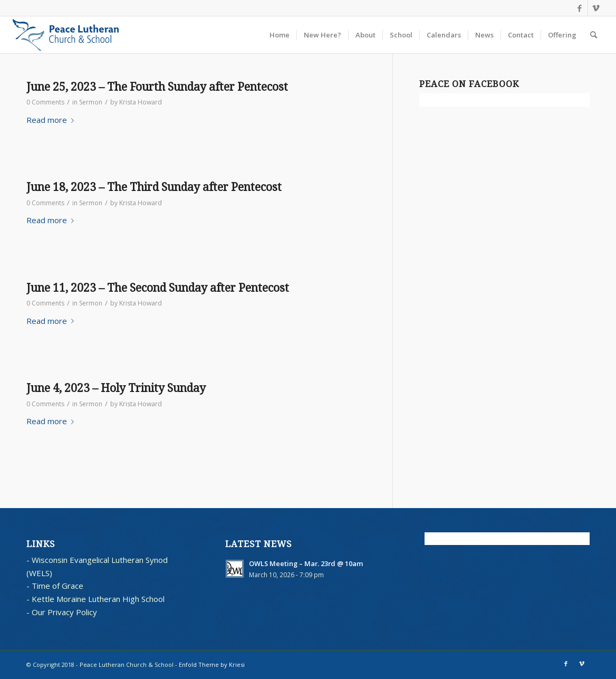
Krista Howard (141, 102)
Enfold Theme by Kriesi (212, 664)
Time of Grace (57, 586)
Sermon (91, 102)
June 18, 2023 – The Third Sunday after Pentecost (154, 187)
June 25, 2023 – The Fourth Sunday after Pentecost (157, 87)
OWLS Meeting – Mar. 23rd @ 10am (306, 563)
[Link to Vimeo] (596, 8)
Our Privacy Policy (64, 612)
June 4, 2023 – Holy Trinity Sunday (116, 388)
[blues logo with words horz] (66, 35)
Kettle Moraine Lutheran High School (98, 599)
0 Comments (45, 102)
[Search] (594, 35)
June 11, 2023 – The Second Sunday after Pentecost (158, 288)
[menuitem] (280, 35)
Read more (52, 120)
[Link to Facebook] (580, 8)
